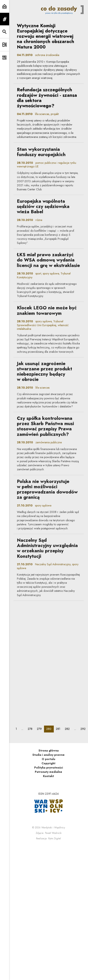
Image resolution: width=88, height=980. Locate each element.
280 (50, 729)
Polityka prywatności (49, 768)
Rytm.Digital (55, 838)
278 (31, 729)
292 (84, 729)
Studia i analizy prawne (48, 755)
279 (40, 729)
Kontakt (48, 776)
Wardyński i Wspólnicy (53, 828)
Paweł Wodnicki (53, 833)
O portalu (48, 759)
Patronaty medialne (48, 772)
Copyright (48, 763)
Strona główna (49, 751)
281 (59, 729)
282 (68, 729)
